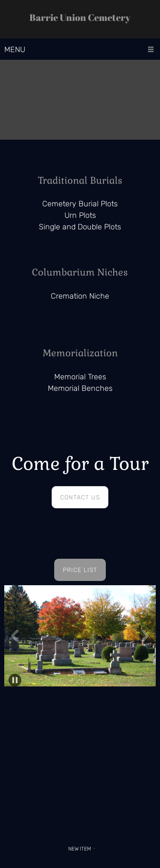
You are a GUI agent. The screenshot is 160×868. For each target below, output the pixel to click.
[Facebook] (95, 830)
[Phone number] (61, 830)
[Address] (78, 830)
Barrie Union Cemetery (80, 18)
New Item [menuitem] (80, 849)
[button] (80, 638)
